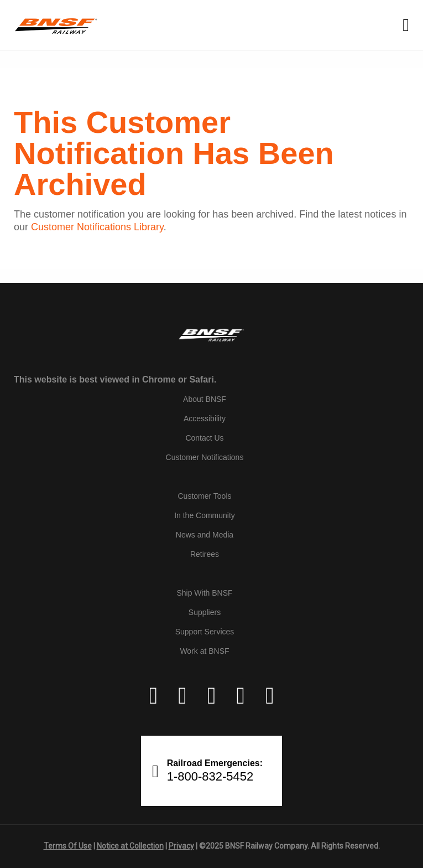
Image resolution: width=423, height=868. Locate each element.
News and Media (205, 535)
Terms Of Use (68, 846)
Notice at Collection (130, 846)
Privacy (181, 846)
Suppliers (205, 612)
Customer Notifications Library (97, 227)
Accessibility (205, 418)
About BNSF (205, 399)
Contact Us (204, 438)
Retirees (205, 554)
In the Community (205, 515)
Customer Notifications (205, 457)
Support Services (205, 632)
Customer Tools (204, 496)
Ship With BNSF (204, 593)
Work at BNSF (204, 651)
